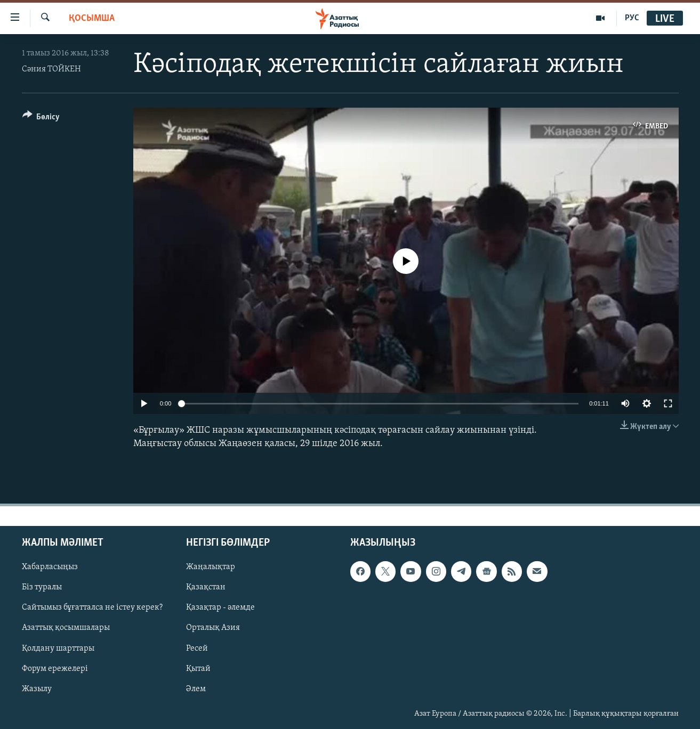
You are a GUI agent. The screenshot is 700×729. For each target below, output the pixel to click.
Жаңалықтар (211, 567)
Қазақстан (206, 587)
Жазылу (37, 689)
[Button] (41, 119)
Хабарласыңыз (50, 567)
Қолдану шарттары (58, 648)
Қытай (198, 668)
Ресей (197, 648)
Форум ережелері (55, 668)
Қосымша (92, 18)
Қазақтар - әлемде (220, 607)
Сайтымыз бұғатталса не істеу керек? (92, 607)
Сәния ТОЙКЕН (51, 69)
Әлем (196, 689)
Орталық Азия (213, 628)
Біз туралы (42, 587)
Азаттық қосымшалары (66, 628)
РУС (632, 18)
